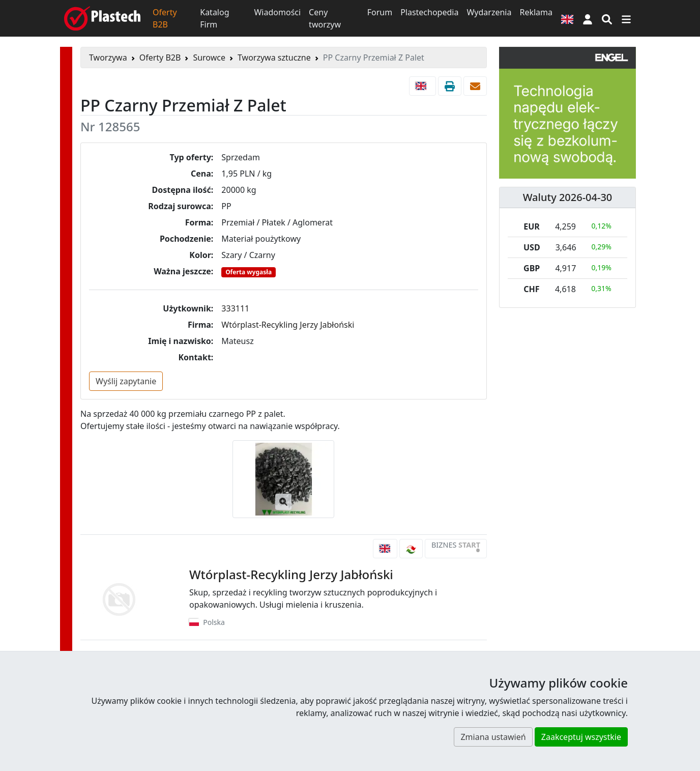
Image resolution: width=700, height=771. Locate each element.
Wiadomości (277, 12)
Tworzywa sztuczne (274, 58)
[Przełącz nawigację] (626, 18)
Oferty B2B (165, 18)
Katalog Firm (214, 18)
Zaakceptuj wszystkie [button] (581, 737)
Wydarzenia (489, 12)
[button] (588, 18)
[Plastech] (102, 18)
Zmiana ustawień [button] (493, 737)
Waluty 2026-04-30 (568, 197)
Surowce (209, 58)
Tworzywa (108, 58)
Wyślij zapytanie (126, 381)
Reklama (536, 12)
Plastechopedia (429, 12)
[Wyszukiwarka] (607, 18)
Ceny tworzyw (325, 18)
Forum (380, 12)
